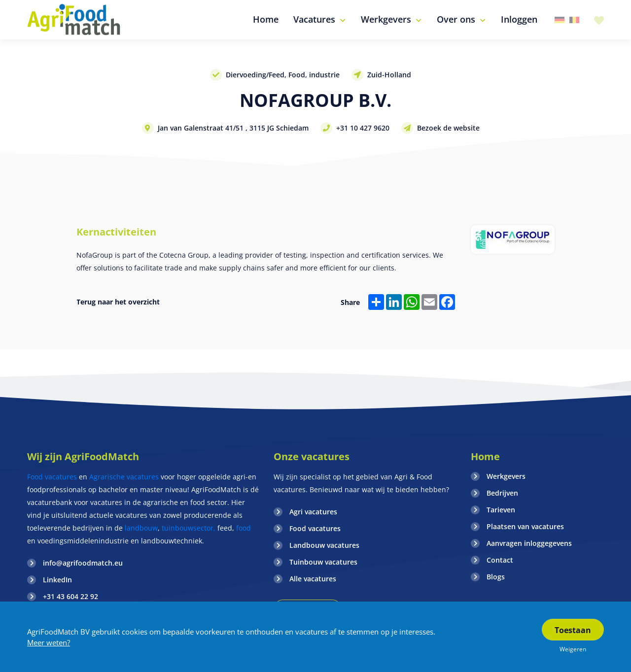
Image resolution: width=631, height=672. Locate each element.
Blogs (496, 577)
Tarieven (501, 510)
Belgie (574, 20)
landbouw (141, 528)
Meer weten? (49, 642)
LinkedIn (57, 580)
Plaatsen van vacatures (525, 526)
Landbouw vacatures (324, 545)
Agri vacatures (313, 512)
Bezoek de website (448, 128)
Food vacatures (52, 477)
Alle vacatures (313, 579)
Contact (500, 560)
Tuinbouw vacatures (323, 562)
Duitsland (560, 20)
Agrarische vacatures (125, 477)
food (244, 528)
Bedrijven (502, 493)
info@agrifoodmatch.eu (83, 563)
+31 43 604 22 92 (70, 596)
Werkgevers (506, 476)
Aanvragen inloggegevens (529, 543)
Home (485, 456)
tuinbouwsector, (189, 528)
